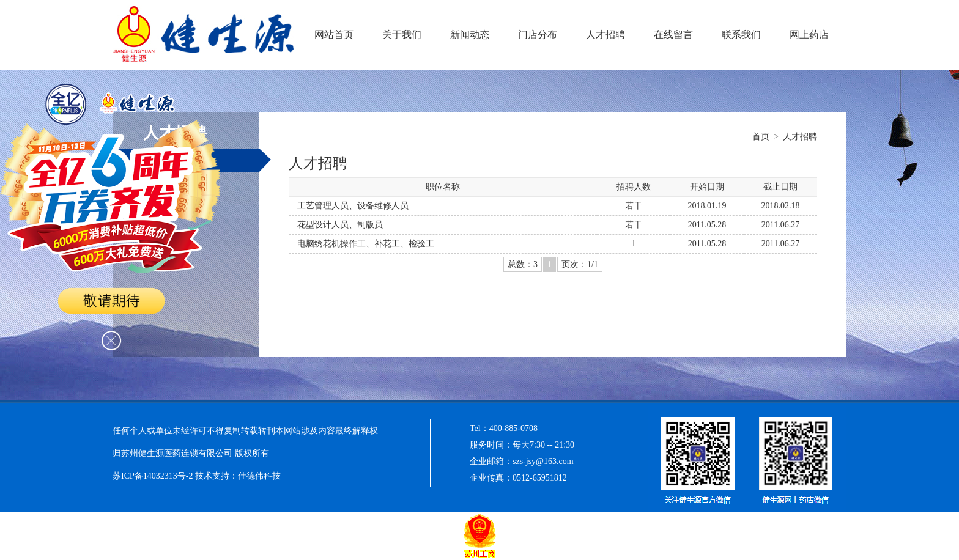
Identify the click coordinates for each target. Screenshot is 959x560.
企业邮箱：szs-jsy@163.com (522, 461)
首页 (761, 137)
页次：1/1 (580, 264)
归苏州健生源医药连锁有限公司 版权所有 (191, 453)
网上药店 (809, 35)
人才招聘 (605, 35)
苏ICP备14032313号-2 (154, 476)
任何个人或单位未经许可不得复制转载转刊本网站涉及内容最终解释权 (245, 431)
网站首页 (334, 35)
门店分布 (538, 35)
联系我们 (741, 35)
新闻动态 (470, 35)
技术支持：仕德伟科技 (238, 476)
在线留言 (673, 35)
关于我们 (402, 35)
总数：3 (523, 264)
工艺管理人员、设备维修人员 (353, 206)
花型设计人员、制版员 (340, 225)
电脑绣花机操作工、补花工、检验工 (366, 244)
